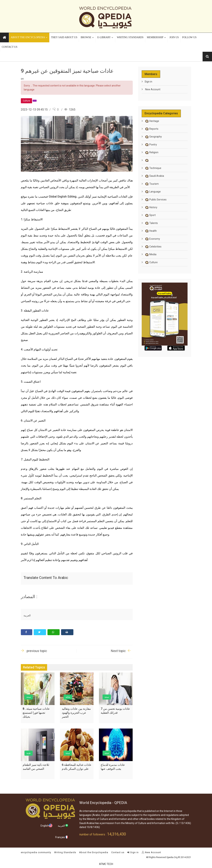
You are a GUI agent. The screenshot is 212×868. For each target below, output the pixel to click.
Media (150, 254)
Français (62, 837)
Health (151, 231)
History (151, 207)
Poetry (151, 145)
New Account (152, 89)
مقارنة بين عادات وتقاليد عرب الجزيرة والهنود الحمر (76, 713)
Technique (153, 168)
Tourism (152, 184)
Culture (151, 262)
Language (153, 192)
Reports (151, 129)
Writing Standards (65, 852)
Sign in (148, 82)
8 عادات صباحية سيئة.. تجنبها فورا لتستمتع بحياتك (36, 713)
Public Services (156, 200)
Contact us (118, 852)
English (46, 825)
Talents (151, 223)
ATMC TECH (106, 864)
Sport (150, 215)
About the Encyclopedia (94, 852)
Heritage (152, 121)
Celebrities (153, 247)
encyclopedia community (36, 852)
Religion (151, 152)
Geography (153, 137)
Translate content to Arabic (46, 578)
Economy (152, 239)
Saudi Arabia (154, 176)
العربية (63, 825)
